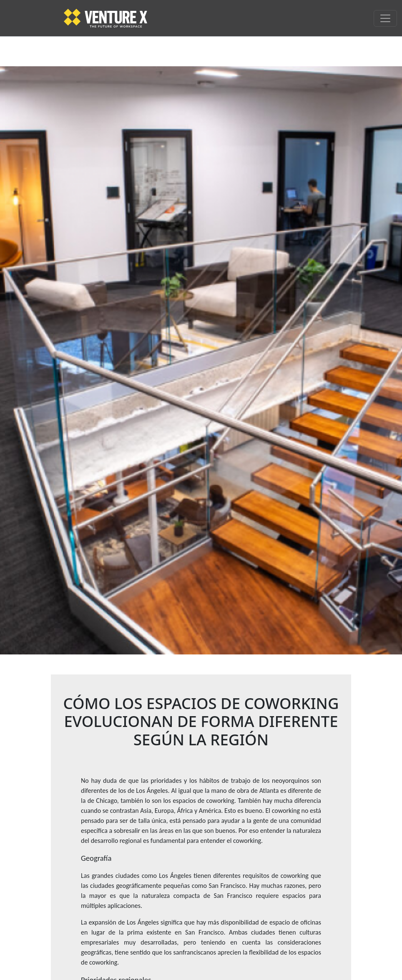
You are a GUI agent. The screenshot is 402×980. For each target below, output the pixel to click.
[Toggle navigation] (385, 18)
